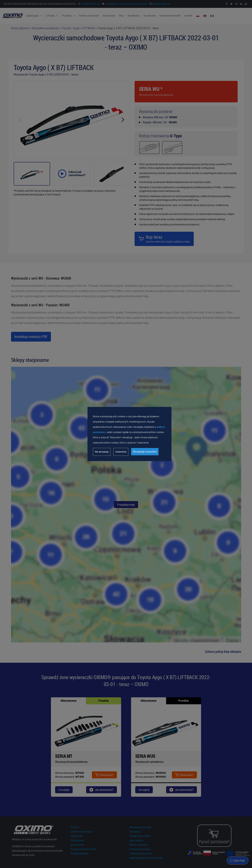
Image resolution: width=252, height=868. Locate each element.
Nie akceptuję (102, 452)
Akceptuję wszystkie (145, 452)
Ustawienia (121, 452)
